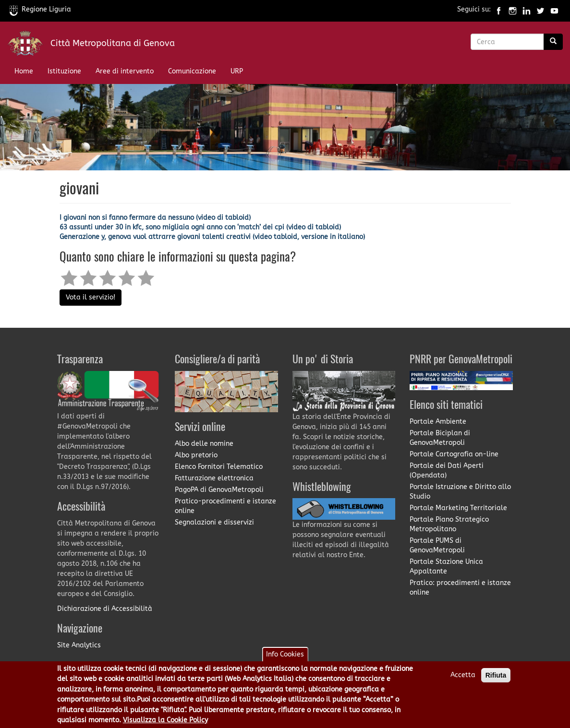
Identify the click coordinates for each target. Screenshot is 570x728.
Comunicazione (192, 71)
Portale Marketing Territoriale (458, 508)
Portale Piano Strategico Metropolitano (449, 524)
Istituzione (64, 71)
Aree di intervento (125, 71)
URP (237, 71)
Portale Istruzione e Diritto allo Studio (460, 492)
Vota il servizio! (91, 297)
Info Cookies (285, 660)
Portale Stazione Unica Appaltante (446, 567)
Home (24, 71)
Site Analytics (79, 645)
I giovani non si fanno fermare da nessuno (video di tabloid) (155, 218)
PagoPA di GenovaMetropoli (219, 490)
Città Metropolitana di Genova (113, 43)
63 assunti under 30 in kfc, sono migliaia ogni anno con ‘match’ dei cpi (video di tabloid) (200, 227)
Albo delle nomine (204, 444)
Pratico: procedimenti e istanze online (460, 588)
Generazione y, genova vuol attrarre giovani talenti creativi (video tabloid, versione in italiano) (212, 237)
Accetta (463, 681)
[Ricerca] (553, 42)
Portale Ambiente (438, 422)
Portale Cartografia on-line (454, 454)
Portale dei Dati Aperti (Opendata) (447, 471)
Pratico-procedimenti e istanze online (225, 506)
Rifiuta (496, 681)
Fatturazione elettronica (214, 478)
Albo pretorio (196, 455)
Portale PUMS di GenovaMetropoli (437, 545)
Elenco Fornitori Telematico (219, 467)
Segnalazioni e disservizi (214, 522)
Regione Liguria (40, 9)
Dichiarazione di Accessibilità (105, 609)
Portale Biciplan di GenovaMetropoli (440, 438)
